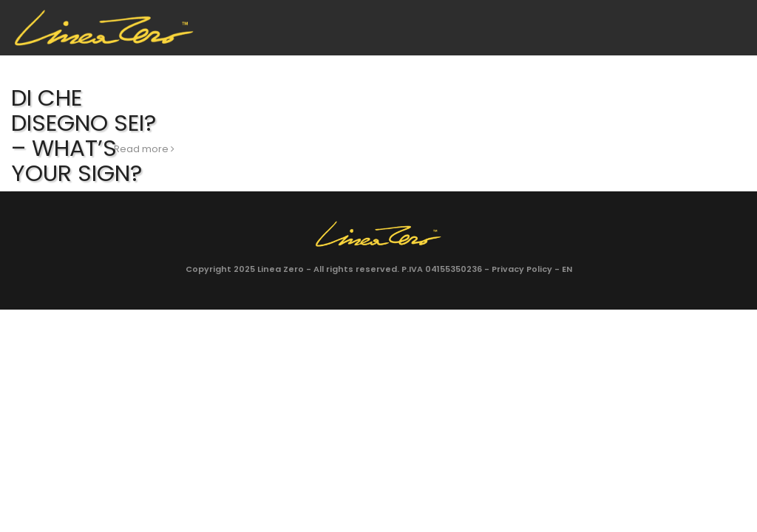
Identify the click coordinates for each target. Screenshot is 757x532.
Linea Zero (281, 269)
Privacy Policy (522, 269)
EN (655, 64)
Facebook (697, 65)
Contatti (474, 64)
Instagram (730, 65)
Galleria (391, 64)
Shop (605, 64)
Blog (547, 64)
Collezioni (306, 64)
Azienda (223, 64)
